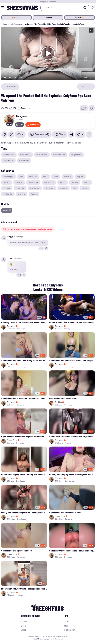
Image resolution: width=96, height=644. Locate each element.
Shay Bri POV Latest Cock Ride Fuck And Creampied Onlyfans (72, 551)
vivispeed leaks (42, 155)
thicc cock (67, 177)
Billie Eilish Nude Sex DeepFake (63, 399)
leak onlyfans (49, 182)
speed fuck (20, 188)
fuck (21, 177)
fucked (85, 188)
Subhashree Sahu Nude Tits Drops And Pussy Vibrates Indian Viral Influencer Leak (72, 360)
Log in (23, 630)
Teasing (34, 194)
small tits (22, 194)
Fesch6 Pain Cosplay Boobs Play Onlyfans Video (71, 475)
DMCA (66, 626)
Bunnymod (22, 116)
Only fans (19, 182)
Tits (75, 188)
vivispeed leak (25, 155)
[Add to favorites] (4, 134)
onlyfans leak (33, 182)
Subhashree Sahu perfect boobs (16, 551)
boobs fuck (33, 177)
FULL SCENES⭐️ (80, 18)
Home (5, 24)
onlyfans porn (16, 24)
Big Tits (63, 182)
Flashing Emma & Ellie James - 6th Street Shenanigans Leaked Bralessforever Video (24, 322)
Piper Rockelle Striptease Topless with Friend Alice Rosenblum (24, 437)
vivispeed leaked (59, 155)
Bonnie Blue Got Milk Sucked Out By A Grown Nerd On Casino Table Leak (72, 322)
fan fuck (7, 188)
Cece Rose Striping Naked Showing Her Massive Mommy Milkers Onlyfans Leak (24, 475)
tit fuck (87, 182)
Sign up (24, 626)
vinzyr (10, 237)
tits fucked (49, 188)
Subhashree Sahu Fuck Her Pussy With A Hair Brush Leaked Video (24, 360)
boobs (56, 177)
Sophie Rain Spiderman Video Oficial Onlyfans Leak (72, 437)
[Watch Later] (11, 134)
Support (25, 622)
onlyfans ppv (35, 188)
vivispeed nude (9, 155)
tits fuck (75, 182)
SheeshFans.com (44, 639)
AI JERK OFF (48, 18)
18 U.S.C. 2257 (69, 630)
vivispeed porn (76, 155)
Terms (66, 622)
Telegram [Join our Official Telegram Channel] (43, 2)
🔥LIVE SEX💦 (17, 18)
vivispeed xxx (8, 160)
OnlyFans (80, 177)
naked (45, 177)
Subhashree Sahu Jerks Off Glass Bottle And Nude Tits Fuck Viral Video (24, 399)
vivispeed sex (24, 160)
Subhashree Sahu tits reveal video (65, 513)
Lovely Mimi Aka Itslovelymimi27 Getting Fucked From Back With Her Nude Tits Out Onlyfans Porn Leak (24, 513)
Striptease (63, 188)
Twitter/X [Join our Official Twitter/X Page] (53, 2)
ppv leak (7, 182)
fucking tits (8, 194)
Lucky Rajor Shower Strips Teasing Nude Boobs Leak (24, 589)
